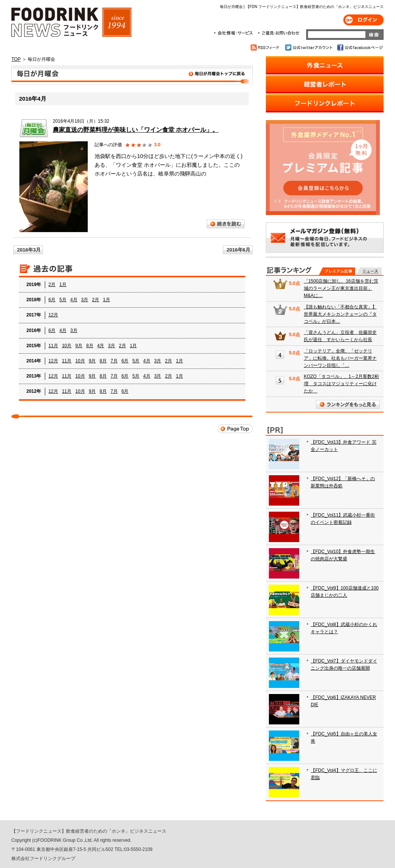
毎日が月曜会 (132, 75)
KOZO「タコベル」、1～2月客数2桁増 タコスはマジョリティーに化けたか (341, 384)
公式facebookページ (359, 47)
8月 (90, 346)
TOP (16, 59)
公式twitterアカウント (309, 47)
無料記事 (369, 271)
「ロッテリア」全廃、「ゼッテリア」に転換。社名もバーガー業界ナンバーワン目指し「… (340, 358)
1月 (63, 285)
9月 (79, 346)
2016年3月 (29, 250)
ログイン (363, 20)
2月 (52, 285)
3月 (85, 300)
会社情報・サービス (235, 33)
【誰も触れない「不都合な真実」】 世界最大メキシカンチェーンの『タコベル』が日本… (340, 314)
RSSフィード (266, 47)
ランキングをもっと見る (348, 404)
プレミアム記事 (337, 271)
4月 (74, 300)
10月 (67, 346)
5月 (63, 300)
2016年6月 (239, 250)
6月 (52, 300)
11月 (53, 346)
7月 (114, 361)
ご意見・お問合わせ (279, 33)
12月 (53, 315)
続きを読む (226, 224)
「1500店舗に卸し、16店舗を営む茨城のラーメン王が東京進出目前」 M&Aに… (341, 288)
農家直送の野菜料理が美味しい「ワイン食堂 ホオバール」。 (136, 130)
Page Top (235, 429)
